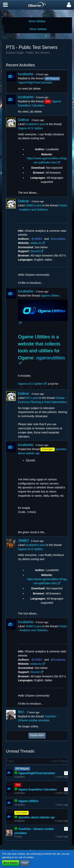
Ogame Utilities (50, 296)
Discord (35, 251)
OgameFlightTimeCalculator (35, 82)
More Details (11, 863)
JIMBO (38, 239)
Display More (37, 735)
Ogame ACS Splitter (30, 128)
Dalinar (24, 120)
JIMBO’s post (33, 205)
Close (25, 863)
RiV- (21, 712)
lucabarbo (26, 74)
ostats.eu (36, 243)
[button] (5, 5)
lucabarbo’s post (35, 124)
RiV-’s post (32, 398)
